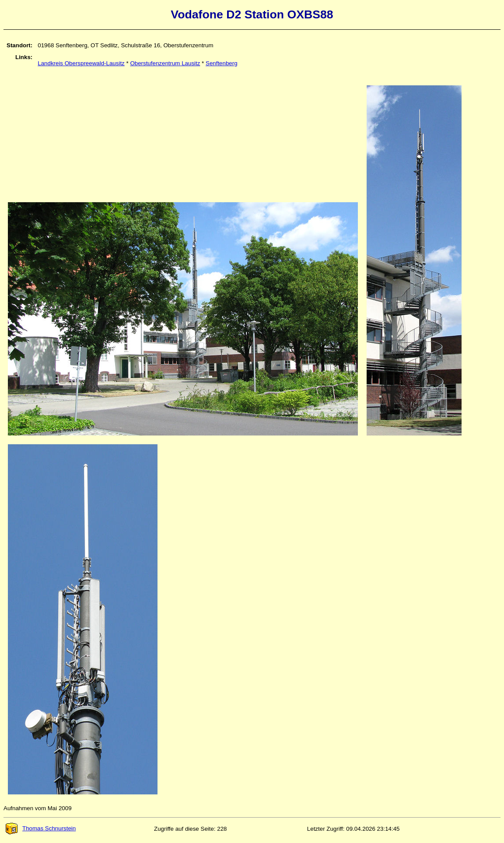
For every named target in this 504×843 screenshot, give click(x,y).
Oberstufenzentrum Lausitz (165, 63)
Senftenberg (222, 63)
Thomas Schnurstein (40, 828)
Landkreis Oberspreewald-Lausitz (81, 63)
